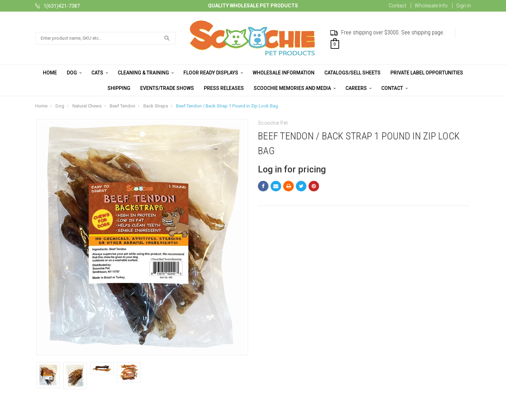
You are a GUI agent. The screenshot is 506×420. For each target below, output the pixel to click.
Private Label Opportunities (427, 73)
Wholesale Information (284, 73)
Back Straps (156, 106)
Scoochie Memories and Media (295, 88)
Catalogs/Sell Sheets (352, 73)
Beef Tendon (122, 106)
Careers (358, 88)
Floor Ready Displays (213, 73)
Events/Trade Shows (167, 88)
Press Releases (224, 88)
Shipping (119, 88)
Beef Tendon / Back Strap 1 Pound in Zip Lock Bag (227, 106)
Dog (74, 73)
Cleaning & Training (146, 73)
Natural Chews (87, 106)
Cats (100, 73)
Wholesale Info (431, 6)
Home (50, 73)
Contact (397, 6)
